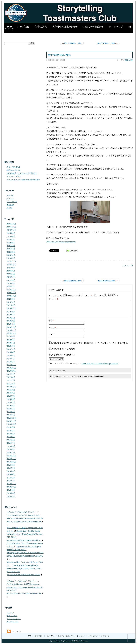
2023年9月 (11, 299)
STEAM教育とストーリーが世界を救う (22, 173)
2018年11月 (11, 330)
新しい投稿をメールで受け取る (62, 355)
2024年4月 (11, 280)
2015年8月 (11, 431)
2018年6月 (11, 346)
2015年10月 (11, 424)
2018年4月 (11, 352)
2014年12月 (11, 456)
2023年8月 (11, 302)
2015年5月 (11, 440)
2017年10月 (11, 371)
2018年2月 (11, 358)
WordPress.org (13, 622)
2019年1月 (11, 324)
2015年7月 (11, 434)
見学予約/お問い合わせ (65, 27)
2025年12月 (11, 224)
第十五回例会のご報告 (106, 43)
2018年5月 (11, 349)
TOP (9, 27)
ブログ (82, 636)
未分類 (9, 208)
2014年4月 (11, 474)
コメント (54, 299)
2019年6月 (11, 311)
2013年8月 (11, 493)
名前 (52, 321)
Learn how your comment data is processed (100, 364)
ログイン (10, 612)
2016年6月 (11, 399)
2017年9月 (11, 374)
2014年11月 (11, 459)
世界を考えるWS (13, 167)
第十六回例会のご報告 (59, 55)
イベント (10, 198)
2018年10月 (11, 333)
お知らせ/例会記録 (93, 27)
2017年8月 (11, 377)
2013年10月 (11, 487)
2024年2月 (11, 283)
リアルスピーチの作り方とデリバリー (22, 512)
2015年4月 (11, 443)
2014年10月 (11, 462)
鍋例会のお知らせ (14, 170)
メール (53, 327)
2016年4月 (11, 405)
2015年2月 (11, 449)
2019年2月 (11, 321)
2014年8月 (11, 465)
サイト (51, 334)
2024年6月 (11, 277)
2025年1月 (11, 258)
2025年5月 (11, 246)
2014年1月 (11, 481)
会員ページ (105, 636)
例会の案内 (41, 27)
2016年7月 (11, 396)
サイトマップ (116, 27)
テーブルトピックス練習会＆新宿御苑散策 (23, 180)
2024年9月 (11, 268)
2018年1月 (11, 362)
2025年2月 (11, 255)
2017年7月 (11, 380)
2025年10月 (11, 230)
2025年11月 (11, 227)
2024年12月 (11, 261)
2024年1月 (11, 286)
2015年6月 (11, 437)
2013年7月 (11, 496)
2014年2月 (11, 478)
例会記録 (129, 60)
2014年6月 (11, 468)
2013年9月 (11, 490)
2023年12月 (11, 290)
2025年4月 (11, 249)
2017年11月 (11, 368)
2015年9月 (11, 427)
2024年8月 (11, 271)
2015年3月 (11, 446)
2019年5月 (11, 315)
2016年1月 (11, 415)
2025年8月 (11, 236)
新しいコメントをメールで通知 (62, 349)
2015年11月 (11, 421)
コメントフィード (59, 370)
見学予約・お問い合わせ (67, 636)
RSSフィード (14, 631)
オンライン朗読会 (14, 176)
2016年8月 (11, 393)
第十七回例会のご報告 (73, 43)
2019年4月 (11, 318)
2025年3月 (11, 252)
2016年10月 (11, 387)
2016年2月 (11, 412)
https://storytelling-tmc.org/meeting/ (61, 242)
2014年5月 (11, 471)
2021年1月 (11, 305)
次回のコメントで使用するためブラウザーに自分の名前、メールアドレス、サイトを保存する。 (89, 343)
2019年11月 (11, 308)
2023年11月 (11, 293)
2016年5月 (11, 402)
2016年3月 (11, 409)
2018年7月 (11, 343)
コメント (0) (128, 265)
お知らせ (10, 195)
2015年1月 (11, 452)
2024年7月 (11, 274)
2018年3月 (11, 355)
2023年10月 (11, 296)
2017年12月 (11, 365)
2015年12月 (11, 418)
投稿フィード (12, 616)
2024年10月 (11, 264)
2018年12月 (11, 327)
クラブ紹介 (23, 27)
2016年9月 (11, 390)
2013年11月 (11, 484)
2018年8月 (11, 340)
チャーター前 (12, 202)
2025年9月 (11, 233)
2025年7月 (11, 239)
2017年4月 (11, 384)
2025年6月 (11, 243)
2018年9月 (11, 337)
